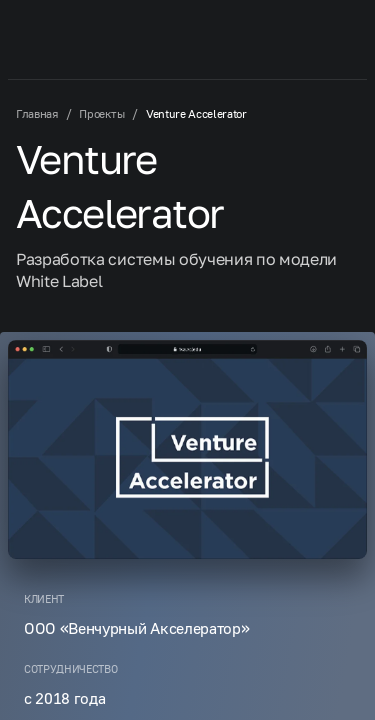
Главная (37, 113)
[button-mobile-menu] (331, 37)
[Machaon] (75, 37)
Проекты (101, 113)
